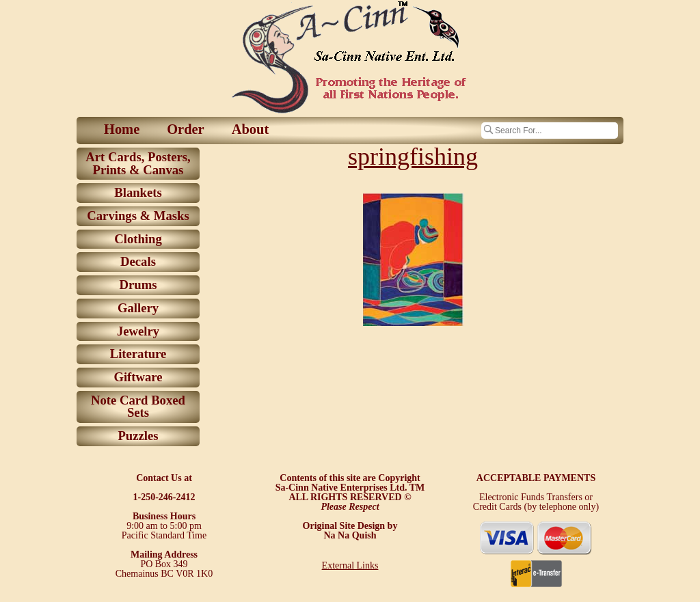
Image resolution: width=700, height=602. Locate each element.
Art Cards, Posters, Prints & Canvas (138, 163)
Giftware (138, 377)
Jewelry (138, 331)
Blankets (138, 192)
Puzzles (138, 436)
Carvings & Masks (138, 216)
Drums (138, 285)
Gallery (138, 308)
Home (122, 129)
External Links (350, 565)
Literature (138, 354)
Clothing (138, 239)
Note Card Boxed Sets (138, 407)
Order (185, 129)
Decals (138, 261)
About (251, 129)
